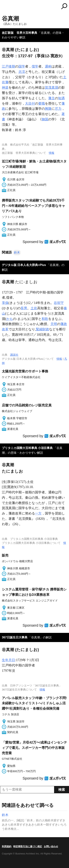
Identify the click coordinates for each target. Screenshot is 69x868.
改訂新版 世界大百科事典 (20, 33)
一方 (38, 513)
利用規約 (7, 846)
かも (10, 319)
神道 (5, 88)
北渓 (22, 72)
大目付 (30, 104)
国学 (22, 66)
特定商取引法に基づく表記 (28, 846)
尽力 (58, 109)
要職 (42, 104)
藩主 (52, 98)
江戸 (5, 66)
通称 (48, 66)
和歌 (45, 319)
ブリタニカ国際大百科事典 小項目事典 (27, 448)
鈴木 (17, 252)
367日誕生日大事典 (15, 637)
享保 (5, 303)
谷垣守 (59, 303)
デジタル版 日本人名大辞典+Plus (24, 265)
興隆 (48, 109)
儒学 (35, 66)
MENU (5, 7)
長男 (24, 308)
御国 (45, 119)
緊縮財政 (43, 329)
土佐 (34, 308)
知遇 (61, 98)
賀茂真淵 (52, 88)
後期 (12, 66)
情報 (52, 153)
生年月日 (8, 660)
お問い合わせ (51, 846)
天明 (54, 324)
